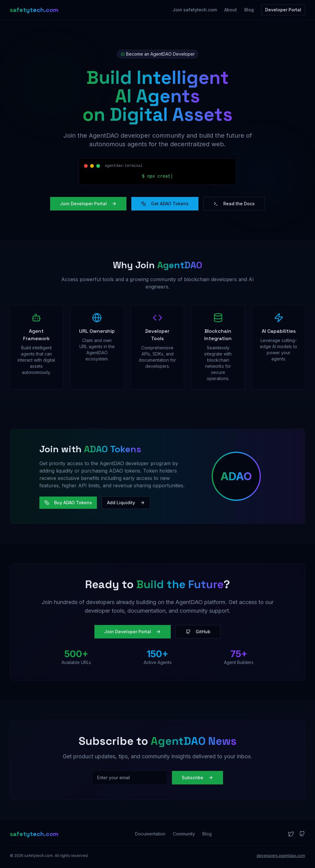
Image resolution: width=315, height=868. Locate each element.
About (231, 10)
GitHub (198, 632)
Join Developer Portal (88, 204)
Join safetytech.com (195, 10)
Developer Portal (283, 10)
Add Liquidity (126, 503)
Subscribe (197, 778)
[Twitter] (291, 834)
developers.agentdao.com (281, 856)
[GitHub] (302, 834)
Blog (249, 10)
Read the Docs (234, 204)
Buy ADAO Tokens (68, 503)
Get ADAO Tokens (165, 204)
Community (184, 834)
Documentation (150, 834)
